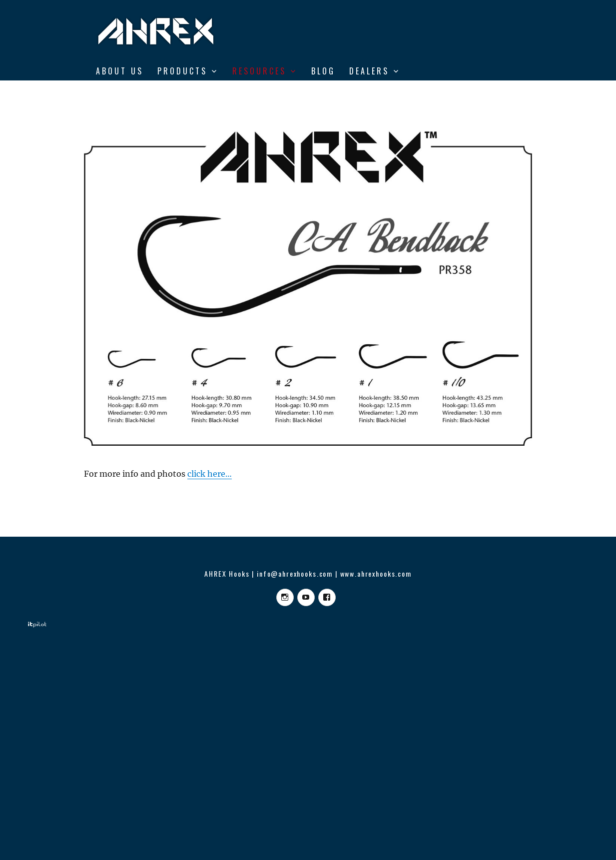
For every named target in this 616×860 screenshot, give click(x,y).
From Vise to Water (147, 92)
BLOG (323, 71)
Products (182, 71)
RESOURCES (259, 71)
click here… (210, 474)
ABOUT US (120, 71)
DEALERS (369, 71)
